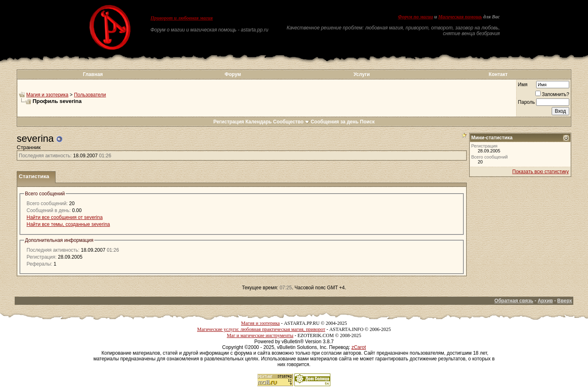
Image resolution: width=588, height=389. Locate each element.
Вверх (565, 301)
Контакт (498, 74)
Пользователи (90, 95)
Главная (93, 74)
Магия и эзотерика (47, 95)
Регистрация (228, 122)
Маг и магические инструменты (260, 335)
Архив (545, 301)
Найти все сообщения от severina (65, 217)
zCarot (359, 347)
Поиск (367, 122)
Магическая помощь (460, 17)
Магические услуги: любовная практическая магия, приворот (261, 329)
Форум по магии (415, 17)
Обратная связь (514, 301)
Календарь (259, 122)
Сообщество (291, 122)
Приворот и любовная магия (182, 18)
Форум (233, 74)
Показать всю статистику (541, 172)
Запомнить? (552, 94)
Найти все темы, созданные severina (68, 224)
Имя (522, 85)
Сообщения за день (335, 122)
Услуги (362, 74)
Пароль (526, 102)
